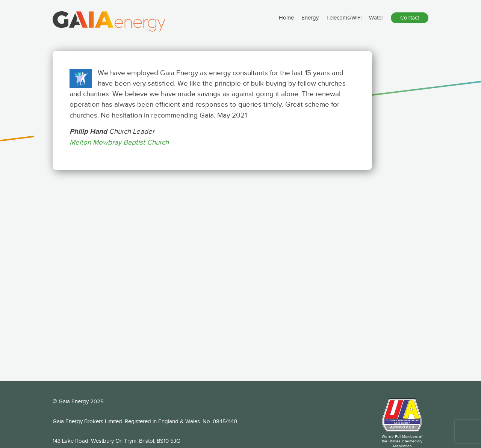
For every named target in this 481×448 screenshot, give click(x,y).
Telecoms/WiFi (344, 23)
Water (376, 23)
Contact (410, 23)
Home (286, 23)
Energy (310, 23)
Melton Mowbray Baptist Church (119, 142)
